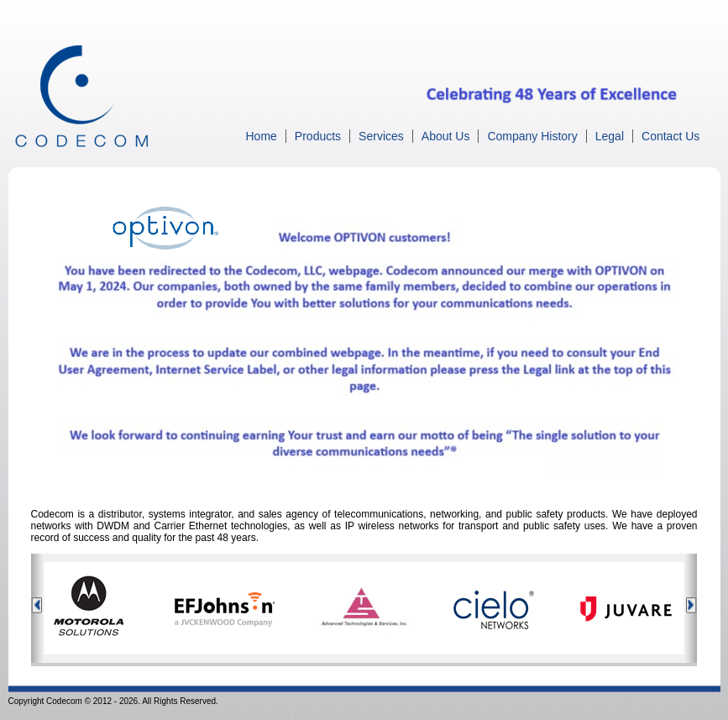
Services (381, 136)
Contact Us (670, 136)
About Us (446, 136)
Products (318, 136)
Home (262, 136)
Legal (610, 136)
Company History (532, 136)
